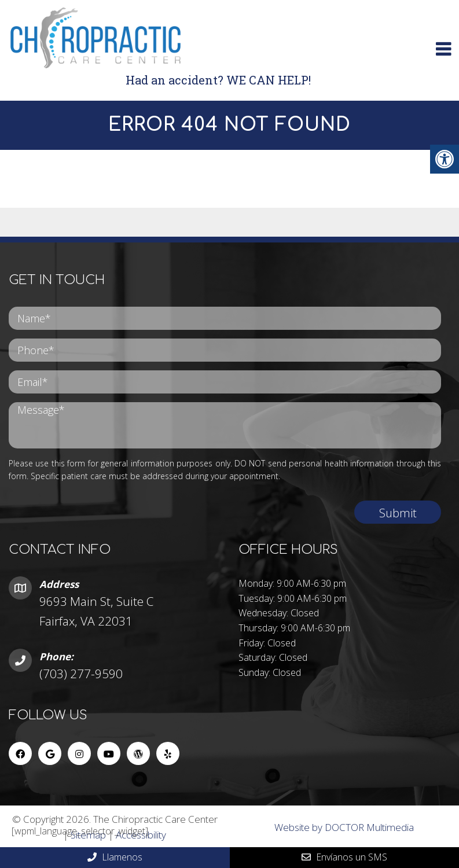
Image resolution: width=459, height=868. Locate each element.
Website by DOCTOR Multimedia (344, 827)
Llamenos (115, 857)
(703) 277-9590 (81, 674)
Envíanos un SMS (344, 857)
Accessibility (141, 835)
